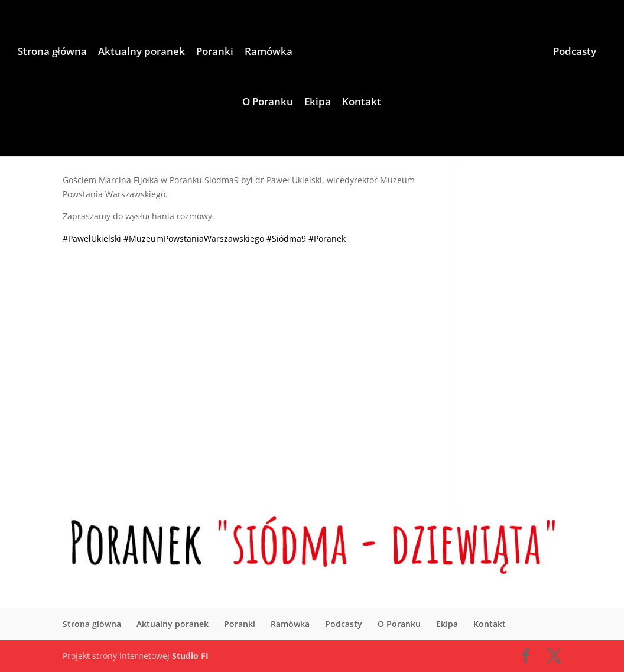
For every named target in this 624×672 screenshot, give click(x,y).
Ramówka (269, 53)
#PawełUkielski (92, 238)
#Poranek (327, 238)
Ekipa (318, 103)
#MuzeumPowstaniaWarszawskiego (194, 238)
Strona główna (52, 53)
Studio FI (190, 656)
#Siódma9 (286, 238)
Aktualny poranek (142, 53)
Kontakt (362, 103)
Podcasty (575, 53)
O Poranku (268, 103)
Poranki (215, 53)
